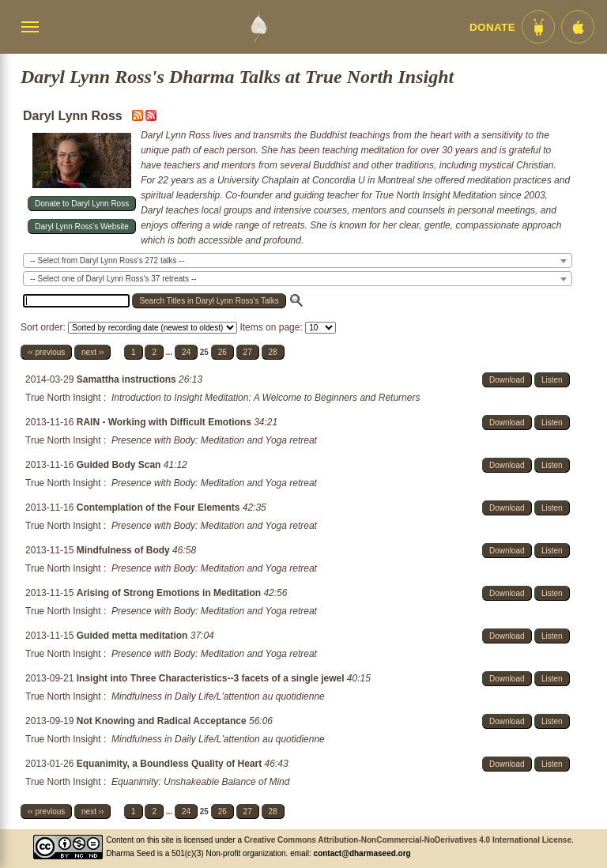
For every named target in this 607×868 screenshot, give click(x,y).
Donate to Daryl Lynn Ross (82, 204)
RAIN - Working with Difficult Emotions (165, 422)
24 (186, 352)
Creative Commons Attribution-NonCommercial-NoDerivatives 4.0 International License (408, 840)
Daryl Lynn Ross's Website (82, 226)
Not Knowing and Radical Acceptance (163, 721)
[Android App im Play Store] (538, 27)
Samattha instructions (128, 379)
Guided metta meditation (134, 636)
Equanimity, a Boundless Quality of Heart (171, 764)
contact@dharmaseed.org (362, 853)
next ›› (92, 352)
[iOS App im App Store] (578, 27)
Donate (492, 27)
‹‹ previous (46, 352)
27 (248, 352)
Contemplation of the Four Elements (160, 508)
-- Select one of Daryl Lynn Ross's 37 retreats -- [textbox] (113, 279)
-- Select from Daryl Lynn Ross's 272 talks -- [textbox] (107, 260)
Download (507, 380)
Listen (552, 380)
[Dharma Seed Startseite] (258, 27)
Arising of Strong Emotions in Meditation (170, 593)
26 (222, 352)
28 (273, 352)
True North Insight (63, 398)
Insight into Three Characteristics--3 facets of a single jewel (212, 678)
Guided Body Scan (120, 465)
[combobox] (298, 260)
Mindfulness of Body (124, 550)
